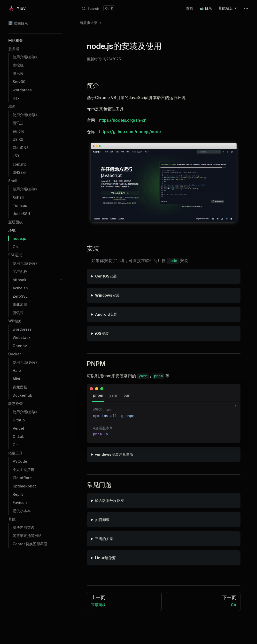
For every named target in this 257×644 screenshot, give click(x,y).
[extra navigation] (246, 8)
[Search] (98, 8)
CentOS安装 (106, 276)
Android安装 (106, 314)
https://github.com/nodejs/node (130, 132)
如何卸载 (102, 520)
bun (127, 395)
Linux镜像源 (105, 558)
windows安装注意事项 (114, 454)
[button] (35, 40)
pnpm (98, 395)
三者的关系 (104, 539)
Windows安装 (107, 295)
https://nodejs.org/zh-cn (123, 120)
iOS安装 (102, 333)
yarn (113, 395)
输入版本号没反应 (110, 500)
